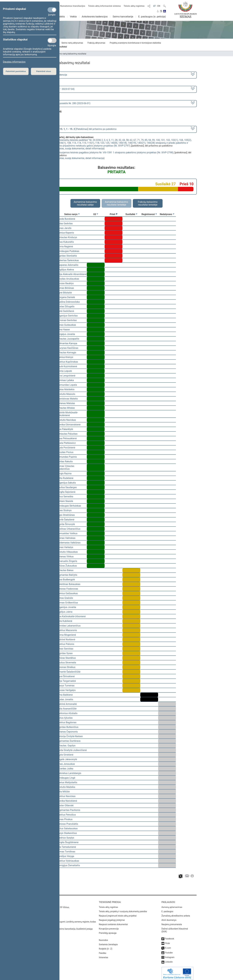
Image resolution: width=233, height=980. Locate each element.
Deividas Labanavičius (69, 626)
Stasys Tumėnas (66, 686)
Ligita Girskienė (65, 755)
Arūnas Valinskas (66, 538)
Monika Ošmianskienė (69, 425)
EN (159, 6)
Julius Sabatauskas (67, 829)
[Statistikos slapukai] (52, 40)
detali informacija (95, 149)
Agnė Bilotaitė (64, 293)
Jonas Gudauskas (66, 325)
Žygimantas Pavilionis (69, 810)
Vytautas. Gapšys (66, 746)
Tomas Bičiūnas (66, 288)
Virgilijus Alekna (65, 270)
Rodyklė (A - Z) (106, 947)
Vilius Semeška (65, 497)
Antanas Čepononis (67, 732)
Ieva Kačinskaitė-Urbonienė (71, 616)
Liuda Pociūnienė (66, 448)
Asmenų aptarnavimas (172, 905)
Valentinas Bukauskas (69, 584)
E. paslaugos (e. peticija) (152, 17)
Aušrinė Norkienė (66, 639)
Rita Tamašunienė (66, 847)
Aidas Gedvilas (65, 223)
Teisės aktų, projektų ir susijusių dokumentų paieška (123, 909)
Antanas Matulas (66, 403)
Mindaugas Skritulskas (69, 506)
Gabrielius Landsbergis (69, 773)
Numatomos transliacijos (71, 6)
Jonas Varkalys (65, 547)
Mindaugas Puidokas (68, 251)
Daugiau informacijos (14, 62)
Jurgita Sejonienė (66, 492)
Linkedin (169, 960)
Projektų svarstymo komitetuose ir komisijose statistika (135, 43)
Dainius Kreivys (65, 357)
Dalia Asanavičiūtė (67, 709)
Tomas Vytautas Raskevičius (66, 467)
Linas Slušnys (64, 510)
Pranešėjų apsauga (108, 931)
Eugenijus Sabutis (66, 483)
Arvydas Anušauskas (68, 279)
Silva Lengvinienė (66, 376)
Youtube (169, 951)
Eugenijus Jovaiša (67, 607)
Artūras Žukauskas (67, 566)
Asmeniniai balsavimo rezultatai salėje (85, 203)
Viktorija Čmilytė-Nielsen (70, 736)
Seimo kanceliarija (123, 17)
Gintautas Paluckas (67, 434)
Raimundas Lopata (67, 385)
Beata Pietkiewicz (66, 443)
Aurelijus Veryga (66, 856)
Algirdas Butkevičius (68, 727)
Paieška (102, 951)
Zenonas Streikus (66, 667)
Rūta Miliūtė (63, 792)
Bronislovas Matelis (67, 399)
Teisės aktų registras (134, 6)
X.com (168, 946)
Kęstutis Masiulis (66, 394)
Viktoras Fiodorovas (68, 589)
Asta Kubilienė (65, 621)
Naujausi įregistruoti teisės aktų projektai (118, 914)
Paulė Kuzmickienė (67, 366)
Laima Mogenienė (66, 635)
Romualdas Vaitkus (67, 533)
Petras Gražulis (65, 598)
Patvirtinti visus (44, 71)
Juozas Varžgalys (66, 690)
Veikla (73, 17)
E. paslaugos (167, 909)
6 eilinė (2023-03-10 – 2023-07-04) (56, 89)
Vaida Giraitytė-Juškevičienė (72, 750)
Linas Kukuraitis (65, 242)
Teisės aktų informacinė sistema (104, 6)
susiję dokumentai (75, 149)
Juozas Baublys (65, 283)
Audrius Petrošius (66, 815)
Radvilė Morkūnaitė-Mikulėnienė (68, 414)
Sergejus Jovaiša (66, 334)
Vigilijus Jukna (65, 612)
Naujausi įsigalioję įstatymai (112, 918)
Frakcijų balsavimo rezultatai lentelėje (148, 203)
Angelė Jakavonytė (67, 759)
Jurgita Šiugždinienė (68, 842)
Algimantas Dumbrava (69, 741)
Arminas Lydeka (65, 380)
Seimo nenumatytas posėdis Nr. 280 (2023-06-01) (64, 103)
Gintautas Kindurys (67, 237)
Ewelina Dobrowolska (68, 302)
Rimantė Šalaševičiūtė (69, 672)
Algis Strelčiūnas (66, 515)
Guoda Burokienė (66, 219)
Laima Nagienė (65, 247)
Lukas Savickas (65, 649)
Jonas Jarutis (64, 228)
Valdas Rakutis (65, 461)
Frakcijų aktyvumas (96, 43)
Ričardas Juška (65, 769)
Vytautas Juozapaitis (68, 339)
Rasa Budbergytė (66, 580)
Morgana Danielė (66, 297)
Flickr (167, 941)
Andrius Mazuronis (67, 630)
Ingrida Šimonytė (66, 524)
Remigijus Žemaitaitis (69, 865)
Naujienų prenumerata (172, 922)
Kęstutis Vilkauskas (67, 552)
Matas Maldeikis (66, 389)
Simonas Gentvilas (67, 320)
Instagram (170, 955)
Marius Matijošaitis (67, 782)
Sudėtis (61, 17)
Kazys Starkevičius (67, 833)
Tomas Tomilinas (66, 852)
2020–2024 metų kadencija (53, 75)
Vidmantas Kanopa (67, 343)
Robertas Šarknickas (68, 260)
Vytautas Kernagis (67, 353)
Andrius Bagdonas (67, 722)
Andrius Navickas (66, 796)
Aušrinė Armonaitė (67, 704)
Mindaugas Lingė (66, 778)
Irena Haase (63, 330)
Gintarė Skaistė (65, 501)
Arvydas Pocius (65, 452)
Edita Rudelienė (65, 478)
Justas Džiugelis (66, 306)
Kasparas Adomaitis (68, 265)
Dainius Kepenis (66, 233)
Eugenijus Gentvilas (67, 316)
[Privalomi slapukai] (52, 10)
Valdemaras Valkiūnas (69, 543)
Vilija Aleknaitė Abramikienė (72, 274)
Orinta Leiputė (64, 371)
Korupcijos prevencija (109, 927)
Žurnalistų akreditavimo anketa (176, 914)
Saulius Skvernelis (67, 663)
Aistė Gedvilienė (66, 311)
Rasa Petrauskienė (67, 438)
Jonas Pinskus (65, 819)
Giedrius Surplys (66, 838)
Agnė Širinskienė (66, 676)
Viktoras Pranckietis (68, 824)
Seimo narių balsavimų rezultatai (71, 54)
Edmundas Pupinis (67, 457)
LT (155, 6)
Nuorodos (103, 938)
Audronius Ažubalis (67, 713)
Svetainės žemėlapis (108, 942)
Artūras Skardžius (66, 658)
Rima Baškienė (65, 695)
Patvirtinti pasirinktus (16, 71)
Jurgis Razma (64, 473)
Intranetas (103, 955)
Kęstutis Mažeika (66, 787)
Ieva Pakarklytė (65, 429)
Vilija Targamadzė (66, 681)
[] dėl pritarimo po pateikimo (77, 129)
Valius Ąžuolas (65, 718)
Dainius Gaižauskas (67, 593)
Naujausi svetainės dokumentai (113, 922)
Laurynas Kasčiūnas (68, 348)
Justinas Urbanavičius (69, 529)
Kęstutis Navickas (66, 420)
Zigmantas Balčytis (67, 575)
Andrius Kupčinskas (68, 362)
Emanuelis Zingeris (67, 561)
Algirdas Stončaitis (67, 256)
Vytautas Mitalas (66, 408)
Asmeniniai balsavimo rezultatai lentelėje (116, 203)
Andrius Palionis (66, 644)
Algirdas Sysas (65, 653)
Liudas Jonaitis (65, 699)
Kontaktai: (43, 900)
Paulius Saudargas (67, 487)
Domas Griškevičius (67, 603)
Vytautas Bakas (65, 570)
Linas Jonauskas (66, 764)
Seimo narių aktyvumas (72, 43)
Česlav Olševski (65, 805)
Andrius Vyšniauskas (68, 861)
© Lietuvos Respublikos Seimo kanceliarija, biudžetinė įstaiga (64, 927)
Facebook (169, 937)
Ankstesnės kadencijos (95, 17)
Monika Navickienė (67, 801)
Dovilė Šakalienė (66, 520)
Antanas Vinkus (65, 556)
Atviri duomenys (169, 918)
